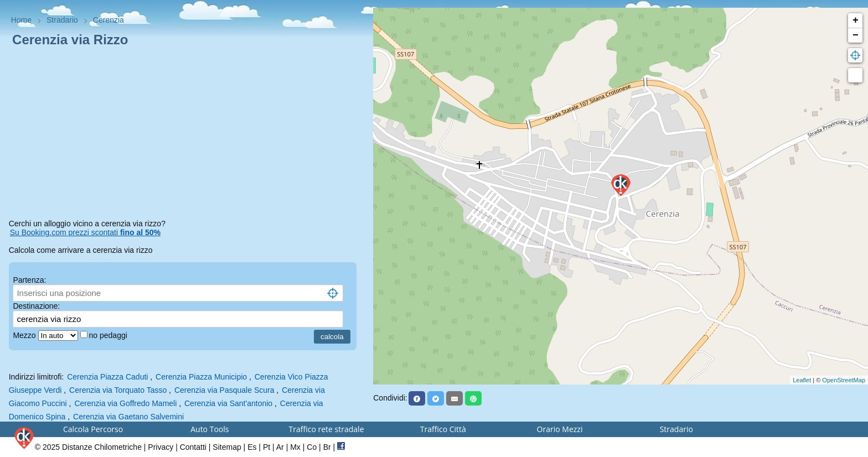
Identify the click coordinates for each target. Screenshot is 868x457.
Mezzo (25, 335)
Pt (267, 447)
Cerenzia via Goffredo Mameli (125, 403)
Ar (280, 447)
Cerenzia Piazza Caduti (107, 377)
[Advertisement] (187, 135)
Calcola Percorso (93, 429)
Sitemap (227, 447)
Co (312, 447)
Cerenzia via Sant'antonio (228, 403)
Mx (295, 447)
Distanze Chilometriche (102, 447)
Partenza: (29, 280)
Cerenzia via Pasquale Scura (224, 390)
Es (252, 447)
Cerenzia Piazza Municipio (201, 377)
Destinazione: (36, 306)
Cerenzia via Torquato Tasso (118, 390)
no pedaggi (109, 335)
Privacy (161, 447)
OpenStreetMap (844, 380)
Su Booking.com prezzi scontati (85, 232)
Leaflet (802, 380)
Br (327, 447)
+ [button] (856, 20)
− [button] (856, 35)
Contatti (193, 447)
